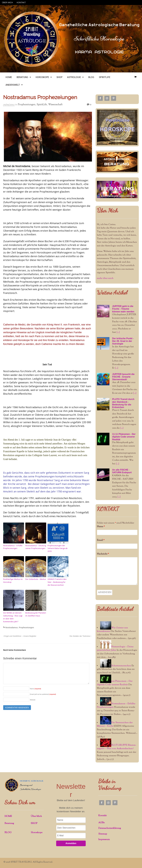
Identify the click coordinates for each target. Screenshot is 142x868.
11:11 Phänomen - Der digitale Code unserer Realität (124, 437)
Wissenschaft (55, 105)
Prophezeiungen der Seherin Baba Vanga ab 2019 (58, 548)
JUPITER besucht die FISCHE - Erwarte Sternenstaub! (123, 377)
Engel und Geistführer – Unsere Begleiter (20, 636)
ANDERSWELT (13, 85)
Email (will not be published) (43, 694)
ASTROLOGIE (74, 77)
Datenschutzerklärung (110, 828)
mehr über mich (105, 278)
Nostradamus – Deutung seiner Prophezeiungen (36, 547)
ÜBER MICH (7, 3)
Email (101, 540)
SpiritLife (42, 105)
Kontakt (102, 816)
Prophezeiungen (27, 105)
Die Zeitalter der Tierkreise (80, 636)
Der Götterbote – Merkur (36, 579)
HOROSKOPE (42, 77)
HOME (9, 77)
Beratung (9, 823)
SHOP (59, 77)
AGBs (101, 823)
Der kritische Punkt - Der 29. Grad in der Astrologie (123, 341)
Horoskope (37, 833)
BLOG (91, 77)
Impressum (104, 840)
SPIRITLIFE (105, 77)
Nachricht (103, 554)
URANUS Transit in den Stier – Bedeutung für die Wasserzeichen (57, 582)
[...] (118, 332)
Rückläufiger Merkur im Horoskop (13, 581)
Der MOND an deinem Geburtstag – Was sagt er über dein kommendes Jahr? (13, 617)
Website (33, 700)
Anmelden (71, 843)
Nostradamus (12, 628)
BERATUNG (22, 77)
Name (35, 689)
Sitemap (103, 834)
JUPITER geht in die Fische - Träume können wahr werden (123, 309)
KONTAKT (21, 3)
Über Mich (107, 210)
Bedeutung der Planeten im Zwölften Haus (36, 614)
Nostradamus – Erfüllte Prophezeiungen (13, 547)
